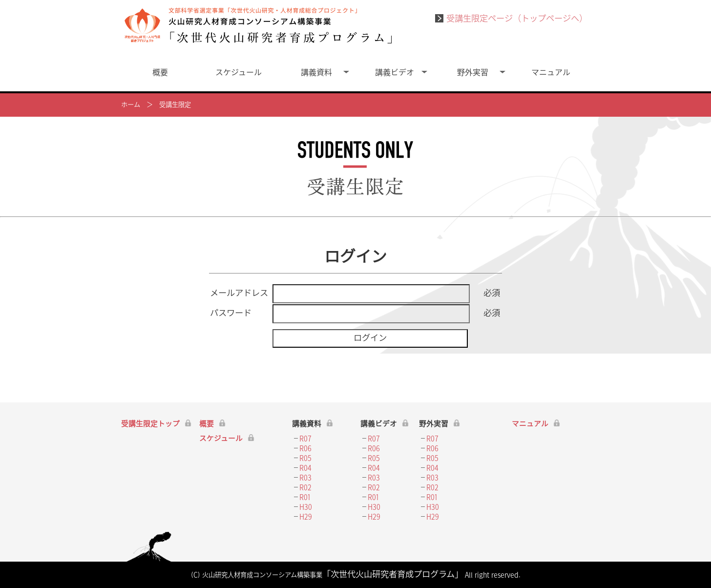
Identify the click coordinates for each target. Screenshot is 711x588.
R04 (305, 468)
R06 (305, 449)
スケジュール (239, 73)
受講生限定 (175, 105)
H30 (306, 507)
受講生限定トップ (150, 424)
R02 (305, 488)
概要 (160, 73)
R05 (305, 458)
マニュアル (551, 73)
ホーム (131, 105)
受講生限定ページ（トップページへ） (511, 19)
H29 (306, 517)
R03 (305, 478)
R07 (305, 439)
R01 (305, 497)
